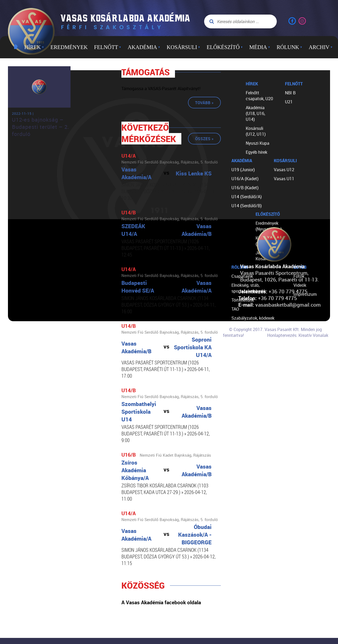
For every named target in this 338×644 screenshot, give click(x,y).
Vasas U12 (284, 170)
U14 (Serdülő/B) (247, 206)
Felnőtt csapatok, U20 (259, 96)
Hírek (34, 47)
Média (260, 47)
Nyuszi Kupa (258, 143)
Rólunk (289, 47)
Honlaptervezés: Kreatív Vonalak (298, 335)
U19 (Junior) (243, 170)
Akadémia (144, 47)
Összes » (204, 139)
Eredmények (69, 47)
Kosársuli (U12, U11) (256, 131)
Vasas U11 (284, 179)
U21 (289, 102)
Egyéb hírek (256, 152)
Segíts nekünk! (245, 345)
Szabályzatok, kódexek (253, 318)
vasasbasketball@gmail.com (288, 305)
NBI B (290, 93)
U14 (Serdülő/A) (247, 197)
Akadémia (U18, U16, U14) (255, 113)
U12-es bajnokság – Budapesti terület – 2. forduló (41, 127)
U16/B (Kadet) (245, 188)
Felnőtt (108, 47)
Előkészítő (225, 47)
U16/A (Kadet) (245, 179)
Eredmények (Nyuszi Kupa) (269, 226)
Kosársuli (184, 47)
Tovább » (204, 103)
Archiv (321, 47)
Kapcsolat (241, 354)
